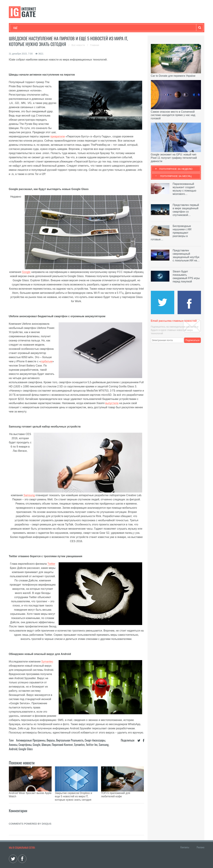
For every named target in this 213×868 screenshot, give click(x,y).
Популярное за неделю (176, 169)
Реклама (200, 839)
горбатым (46, 361)
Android (13, 749)
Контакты (185, 839)
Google (26, 272)
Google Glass (26, 749)
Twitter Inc (92, 745)
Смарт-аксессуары (95, 740)
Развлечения (38, 28)
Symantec (47, 662)
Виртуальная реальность (70, 740)
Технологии (20, 28)
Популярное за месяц (176, 176)
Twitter (51, 564)
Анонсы (13, 745)
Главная (95, 45)
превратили (58, 136)
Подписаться (192, 340)
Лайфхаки (83, 28)
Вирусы (51, 740)
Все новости (79, 45)
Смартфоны (25, 745)
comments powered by (30, 815)
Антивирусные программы (31, 740)
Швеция (46, 745)
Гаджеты (114, 28)
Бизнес (55, 28)
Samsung (29, 495)
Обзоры (99, 28)
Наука (68, 28)
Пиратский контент (62, 745)
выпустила (112, 403)
